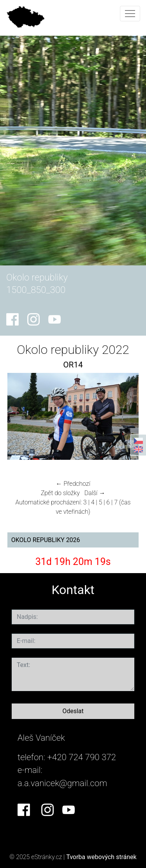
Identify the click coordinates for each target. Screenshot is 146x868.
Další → (95, 493)
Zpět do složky (60, 493)
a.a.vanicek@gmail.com (62, 783)
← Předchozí (73, 484)
